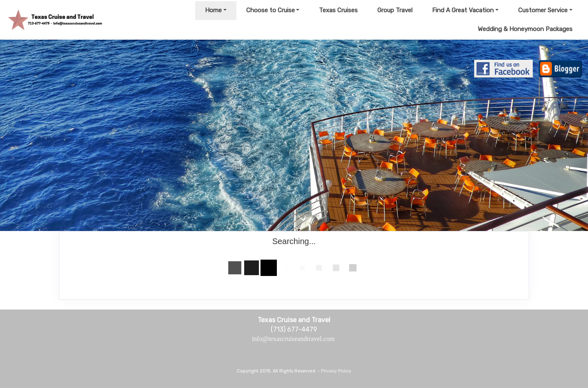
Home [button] (213, 10)
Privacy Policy (336, 371)
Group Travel (395, 10)
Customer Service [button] (543, 10)
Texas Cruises (338, 10)
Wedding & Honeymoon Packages (525, 29)
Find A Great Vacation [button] (463, 10)
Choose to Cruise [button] (271, 10)
